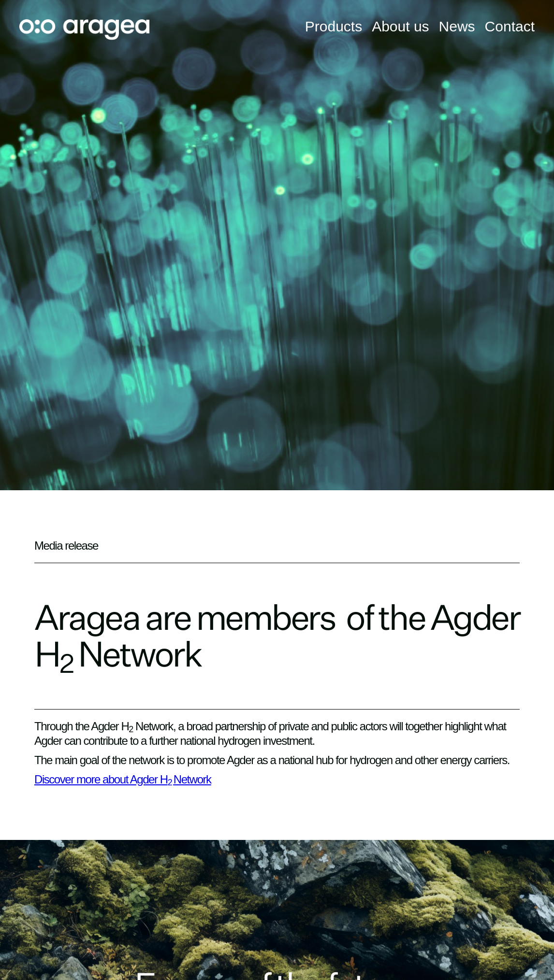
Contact (510, 27)
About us (400, 27)
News (457, 27)
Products (334, 27)
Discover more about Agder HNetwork (123, 779)
